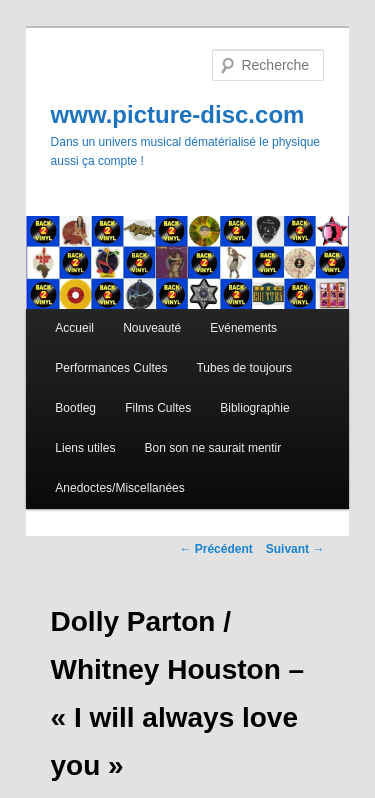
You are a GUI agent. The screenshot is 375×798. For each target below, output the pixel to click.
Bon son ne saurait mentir (212, 448)
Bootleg (75, 408)
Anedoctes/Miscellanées (119, 488)
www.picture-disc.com (178, 114)
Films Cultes (158, 408)
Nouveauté (152, 328)
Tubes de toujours (244, 368)
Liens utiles (85, 448)
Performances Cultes (111, 368)
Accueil (74, 328)
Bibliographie (254, 408)
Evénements (243, 328)
